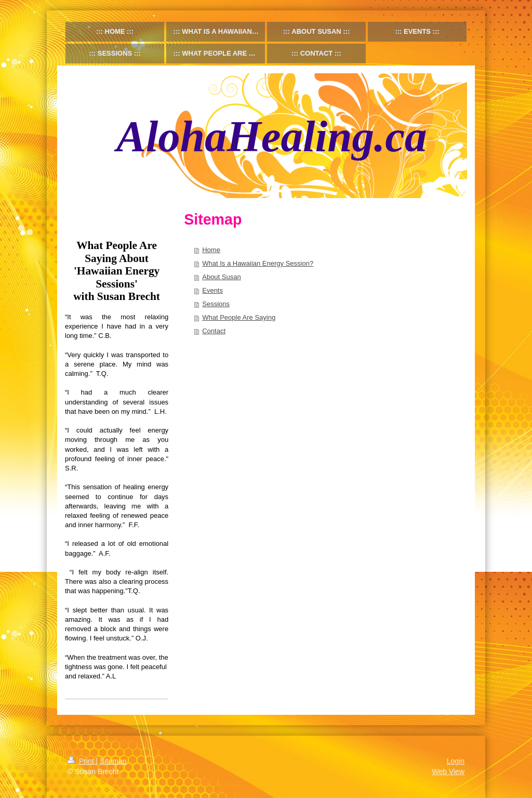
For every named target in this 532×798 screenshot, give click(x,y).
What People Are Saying (239, 317)
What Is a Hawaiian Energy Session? (258, 263)
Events (212, 290)
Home (211, 250)
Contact (214, 331)
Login (456, 761)
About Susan (221, 277)
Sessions (216, 304)
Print (82, 761)
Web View (448, 771)
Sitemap (113, 761)
